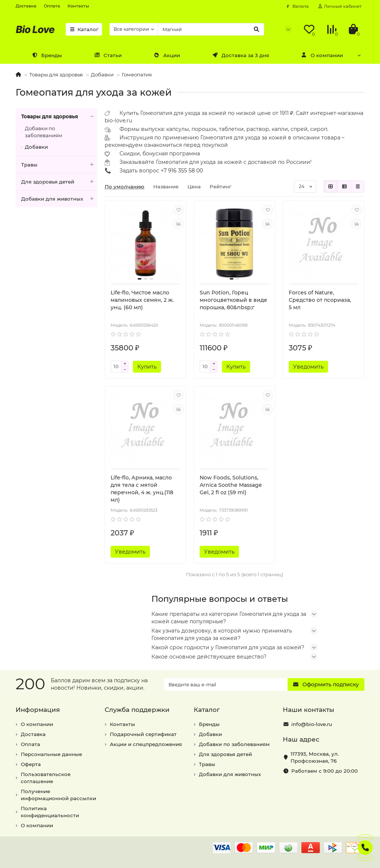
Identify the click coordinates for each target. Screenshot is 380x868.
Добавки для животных (59, 199)
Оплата (52, 6)
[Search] (211, 29)
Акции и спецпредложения (146, 744)
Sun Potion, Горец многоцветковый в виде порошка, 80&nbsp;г (233, 300)
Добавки (102, 75)
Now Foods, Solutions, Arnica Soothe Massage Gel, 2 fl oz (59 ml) (231, 485)
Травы (59, 165)
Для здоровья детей (59, 182)
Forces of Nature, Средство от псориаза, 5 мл (320, 300)
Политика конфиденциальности (50, 812)
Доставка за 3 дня (241, 55)
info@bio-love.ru (312, 724)
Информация (38, 710)
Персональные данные (51, 754)
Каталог (84, 29)
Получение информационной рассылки (58, 795)
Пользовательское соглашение (46, 778)
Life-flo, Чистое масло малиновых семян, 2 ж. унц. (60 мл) (142, 300)
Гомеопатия (137, 75)
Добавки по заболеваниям (44, 132)
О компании (322, 55)
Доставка (26, 6)
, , (315, 757)
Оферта (31, 764)
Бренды (47, 55)
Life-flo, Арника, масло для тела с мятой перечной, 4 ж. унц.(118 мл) (142, 489)
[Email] (226, 684)
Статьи (108, 55)
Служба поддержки (137, 710)
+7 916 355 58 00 (182, 171)
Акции (167, 55)
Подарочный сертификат (143, 734)
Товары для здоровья (56, 75)
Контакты (78, 6)
